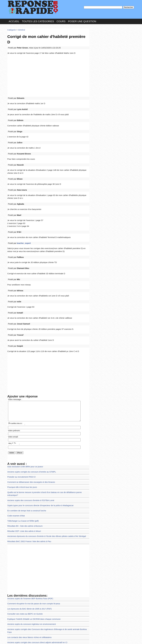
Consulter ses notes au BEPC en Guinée (24, 574)
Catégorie (11, 28)
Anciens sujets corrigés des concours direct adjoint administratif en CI (35, 597)
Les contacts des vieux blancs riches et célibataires (28, 593)
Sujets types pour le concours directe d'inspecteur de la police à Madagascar (38, 470)
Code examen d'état (15, 479)
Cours (61, 20)
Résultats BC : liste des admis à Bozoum (24, 489)
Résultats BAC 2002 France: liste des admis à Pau (27, 503)
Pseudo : (98, 38)
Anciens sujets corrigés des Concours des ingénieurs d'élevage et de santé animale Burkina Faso (46, 588)
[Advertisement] (48, 67)
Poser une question (82, 20)
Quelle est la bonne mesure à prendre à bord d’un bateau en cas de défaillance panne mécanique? (47, 461)
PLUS (110, 639)
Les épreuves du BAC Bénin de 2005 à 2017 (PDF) (28, 569)
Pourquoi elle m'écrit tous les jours (21, 456)
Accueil (14, 20)
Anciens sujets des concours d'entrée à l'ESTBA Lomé (29, 465)
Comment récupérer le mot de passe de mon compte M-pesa (32, 564)
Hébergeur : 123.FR (64, 639)
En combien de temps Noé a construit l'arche (25, 475)
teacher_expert (22, 222)
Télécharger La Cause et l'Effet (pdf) (22, 484)
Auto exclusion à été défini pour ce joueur (24, 437)
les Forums (45, 639)
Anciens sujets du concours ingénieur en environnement (30, 583)
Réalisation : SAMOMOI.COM (91, 639)
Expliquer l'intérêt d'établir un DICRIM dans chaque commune (32, 578)
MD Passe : (98, 43)
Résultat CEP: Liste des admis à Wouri (23, 494)
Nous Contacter (28, 639)
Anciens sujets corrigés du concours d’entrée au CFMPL (30, 442)
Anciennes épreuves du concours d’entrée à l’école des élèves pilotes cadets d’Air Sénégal (43, 498)
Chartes (13, 639)
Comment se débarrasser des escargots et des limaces (29, 451)
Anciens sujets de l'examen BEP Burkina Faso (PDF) (28, 560)
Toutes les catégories (38, 20)
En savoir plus (69, 635)
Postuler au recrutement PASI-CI (20, 446)
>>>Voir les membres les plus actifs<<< (107, 90)
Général (20, 28)
